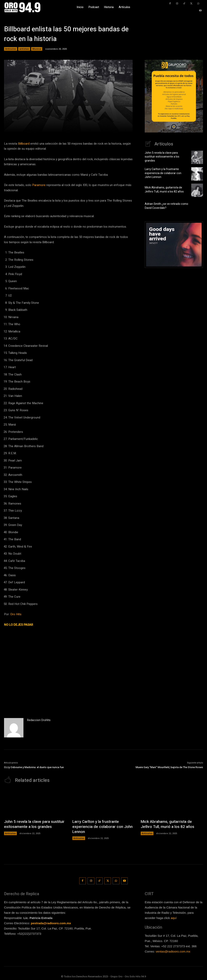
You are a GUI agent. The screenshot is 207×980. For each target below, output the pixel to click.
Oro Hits (16, 614)
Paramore (39, 185)
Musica (37, 49)
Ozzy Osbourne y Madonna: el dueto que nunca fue (34, 767)
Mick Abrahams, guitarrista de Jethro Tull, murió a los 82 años (163, 189)
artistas (24, 49)
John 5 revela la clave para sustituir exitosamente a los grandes (165, 157)
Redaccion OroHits (39, 720)
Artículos (11, 49)
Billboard (24, 144)
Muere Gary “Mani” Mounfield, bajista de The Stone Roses (169, 767)
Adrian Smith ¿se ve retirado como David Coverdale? (165, 206)
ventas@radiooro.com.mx (173, 950)
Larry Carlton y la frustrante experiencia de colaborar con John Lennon (165, 173)
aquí (174, 916)
